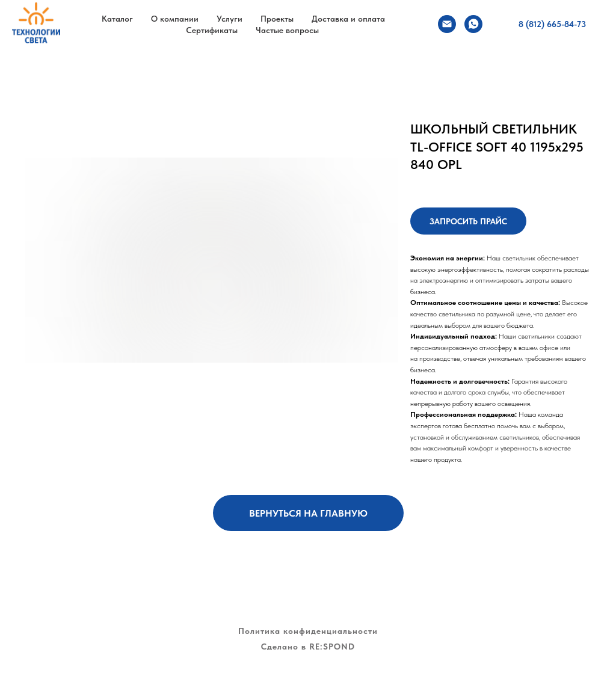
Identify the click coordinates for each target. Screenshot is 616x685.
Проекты (277, 19)
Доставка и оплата (348, 19)
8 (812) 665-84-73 (552, 24)
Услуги (229, 19)
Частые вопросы (287, 30)
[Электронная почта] (447, 24)
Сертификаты (212, 30)
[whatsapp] (473, 24)
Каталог (117, 19)
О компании (175, 19)
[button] (468, 221)
